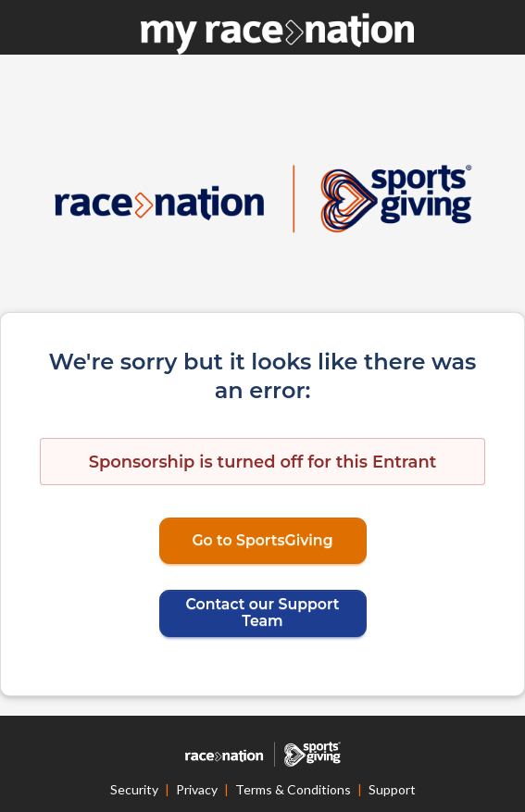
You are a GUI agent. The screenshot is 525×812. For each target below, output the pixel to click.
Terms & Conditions (293, 789)
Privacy (197, 789)
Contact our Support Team (263, 612)
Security (134, 789)
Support (392, 789)
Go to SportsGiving (262, 540)
